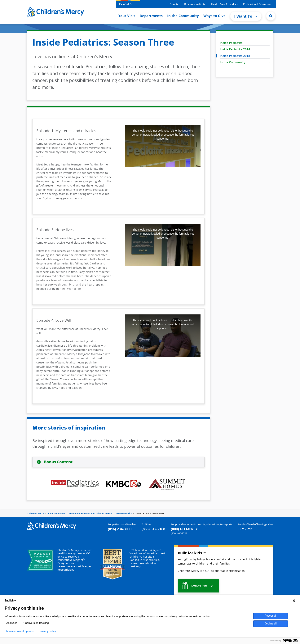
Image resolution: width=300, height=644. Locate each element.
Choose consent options (19, 631)
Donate (174, 4)
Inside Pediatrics (245, 43)
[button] (198, 586)
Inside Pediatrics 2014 (245, 49)
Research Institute (195, 4)
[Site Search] (271, 16)
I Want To (246, 16)
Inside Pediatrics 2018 (245, 56)
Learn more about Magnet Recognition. (75, 568)
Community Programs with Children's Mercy (91, 513)
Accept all (271, 616)
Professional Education (257, 4)
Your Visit (127, 16)
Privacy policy (48, 631)
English (11, 601)
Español (125, 4)
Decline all (271, 624)
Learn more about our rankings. (144, 565)
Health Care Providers (224, 4)
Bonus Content (58, 462)
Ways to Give (214, 16)
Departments (151, 16)
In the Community (183, 16)
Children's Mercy (36, 513)
